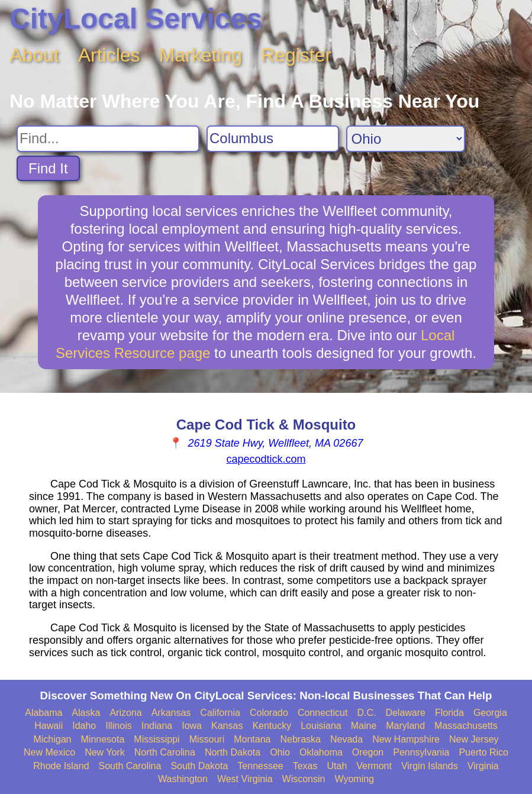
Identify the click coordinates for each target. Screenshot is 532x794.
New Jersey (474, 739)
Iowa (192, 726)
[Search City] (273, 139)
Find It (48, 168)
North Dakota (233, 752)
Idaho (84, 726)
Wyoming (354, 779)
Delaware (405, 713)
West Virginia (245, 779)
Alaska (86, 713)
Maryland (405, 726)
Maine (364, 726)
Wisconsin (304, 779)
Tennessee (260, 766)
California (220, 713)
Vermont (374, 766)
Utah (337, 766)
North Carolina (165, 752)
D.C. (366, 713)
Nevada (346, 739)
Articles (109, 55)
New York (105, 752)
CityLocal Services (136, 19)
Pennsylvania (421, 752)
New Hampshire (406, 739)
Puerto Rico (483, 752)
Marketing (201, 55)
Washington (183, 779)
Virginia (483, 766)
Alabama (43, 713)
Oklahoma (321, 752)
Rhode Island (61, 766)
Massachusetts (466, 726)
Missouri (207, 739)
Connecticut (323, 713)
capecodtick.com (266, 459)
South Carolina (130, 766)
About (34, 55)
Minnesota (103, 739)
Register (296, 55)
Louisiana (321, 726)
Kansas (227, 726)
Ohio (280, 752)
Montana (252, 739)
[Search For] (108, 139)
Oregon (368, 752)
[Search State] (406, 139)
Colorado (269, 713)
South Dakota (199, 766)
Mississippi (157, 739)
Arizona (125, 713)
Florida (449, 713)
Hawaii (49, 726)
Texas (305, 766)
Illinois (118, 726)
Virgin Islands (430, 766)
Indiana (157, 726)
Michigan (52, 739)
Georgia (490, 713)
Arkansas (171, 713)
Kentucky (272, 726)
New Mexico (49, 752)
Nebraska (301, 739)
